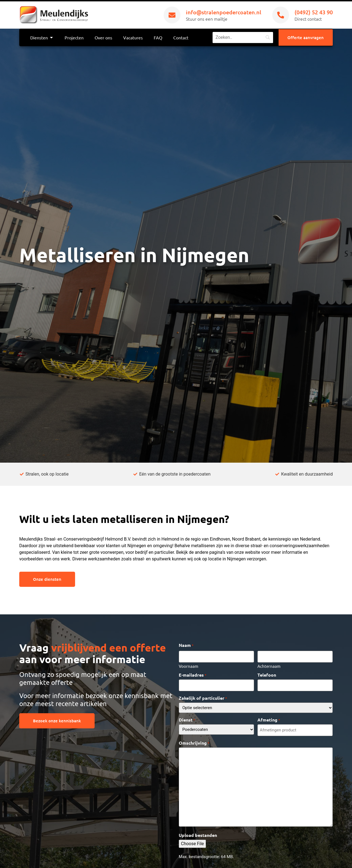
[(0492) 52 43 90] (281, 15)
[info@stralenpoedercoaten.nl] (172, 15)
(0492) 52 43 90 (314, 12)
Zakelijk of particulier (203, 697)
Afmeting (269, 718)
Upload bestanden (198, 833)
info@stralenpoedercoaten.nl (224, 12)
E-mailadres (193, 674)
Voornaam (189, 665)
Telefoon (267, 674)
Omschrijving (194, 741)
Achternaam (269, 665)
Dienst (187, 718)
